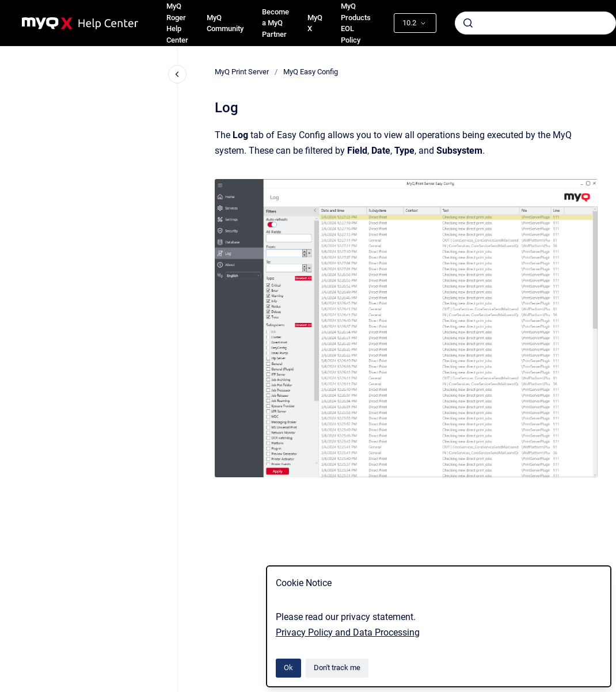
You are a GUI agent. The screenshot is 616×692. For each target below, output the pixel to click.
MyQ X (315, 23)
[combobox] (535, 23)
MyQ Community (225, 23)
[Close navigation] (177, 74)
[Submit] (468, 23)
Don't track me (337, 668)
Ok (288, 668)
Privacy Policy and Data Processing (348, 632)
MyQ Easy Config (311, 72)
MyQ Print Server (242, 72)
